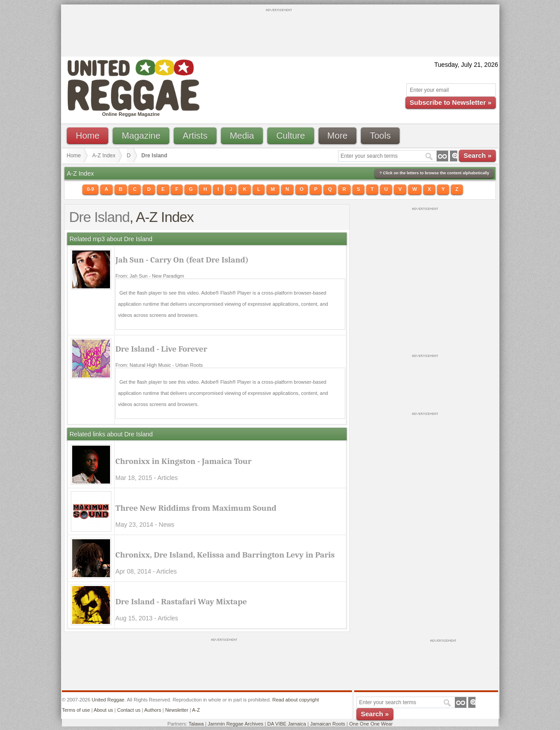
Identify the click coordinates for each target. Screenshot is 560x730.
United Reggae (108, 700)
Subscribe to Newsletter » (451, 102)
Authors (153, 710)
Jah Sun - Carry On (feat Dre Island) (182, 260)
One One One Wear (371, 724)
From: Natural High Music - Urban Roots (159, 365)
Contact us (129, 710)
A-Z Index (104, 156)
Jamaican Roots (328, 724)
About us (103, 710)
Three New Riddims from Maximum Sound (196, 508)
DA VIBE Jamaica (287, 724)
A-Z (196, 710)
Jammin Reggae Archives (235, 724)
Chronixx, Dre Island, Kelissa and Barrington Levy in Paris (225, 555)
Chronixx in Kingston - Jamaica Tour (184, 461)
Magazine (141, 135)
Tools (380, 135)
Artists (195, 135)
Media (242, 135)
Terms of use (76, 710)
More (338, 135)
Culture (290, 135)
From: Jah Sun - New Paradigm (150, 276)
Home (88, 135)
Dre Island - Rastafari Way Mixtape (181, 602)
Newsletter (177, 710)
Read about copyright (296, 700)
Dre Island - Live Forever (161, 349)
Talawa (196, 724)
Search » (477, 155)
